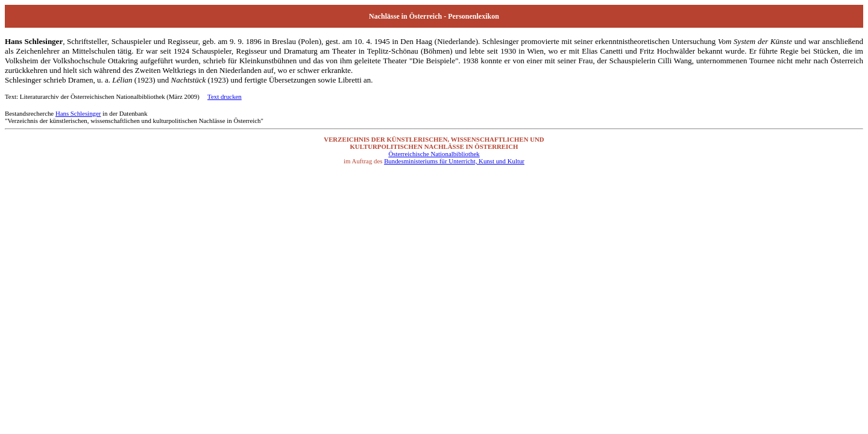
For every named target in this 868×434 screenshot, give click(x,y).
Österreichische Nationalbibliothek (434, 154)
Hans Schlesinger (78, 113)
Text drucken (225, 96)
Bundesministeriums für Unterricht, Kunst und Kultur (454, 161)
